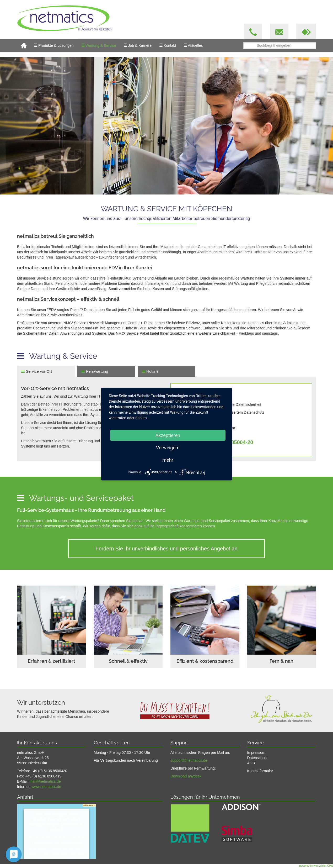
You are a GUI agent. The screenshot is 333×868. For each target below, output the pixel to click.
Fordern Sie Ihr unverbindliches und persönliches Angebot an (166, 549)
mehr (168, 460)
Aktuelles (193, 45)
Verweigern (168, 447)
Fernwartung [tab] (95, 371)
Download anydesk (186, 776)
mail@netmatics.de (45, 781)
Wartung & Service (99, 45)
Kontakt (168, 45)
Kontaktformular (260, 771)
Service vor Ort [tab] (37, 371)
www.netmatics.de (46, 787)
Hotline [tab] (150, 371)
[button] (306, 31)
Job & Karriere (138, 45)
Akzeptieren (168, 435)
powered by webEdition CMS (316, 866)
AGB (251, 763)
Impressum (256, 753)
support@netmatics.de (189, 760)
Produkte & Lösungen (54, 45)
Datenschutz (257, 758)
